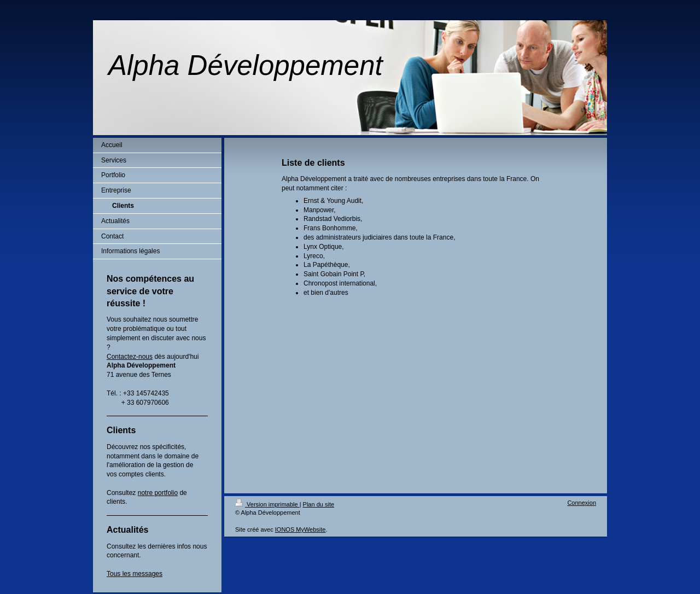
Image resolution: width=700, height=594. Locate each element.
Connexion (582, 503)
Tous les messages (135, 574)
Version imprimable (267, 504)
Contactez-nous (130, 357)
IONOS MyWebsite (301, 529)
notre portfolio (158, 493)
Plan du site (319, 504)
